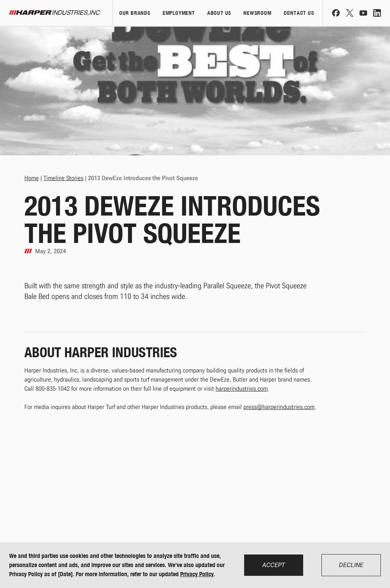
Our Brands (135, 13)
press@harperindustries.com (279, 407)
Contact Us (299, 13)
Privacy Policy (197, 574)
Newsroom (257, 13)
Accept (274, 565)
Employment (179, 13)
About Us (219, 13)
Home (32, 178)
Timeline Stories (63, 178)
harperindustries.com (242, 389)
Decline (351, 565)
